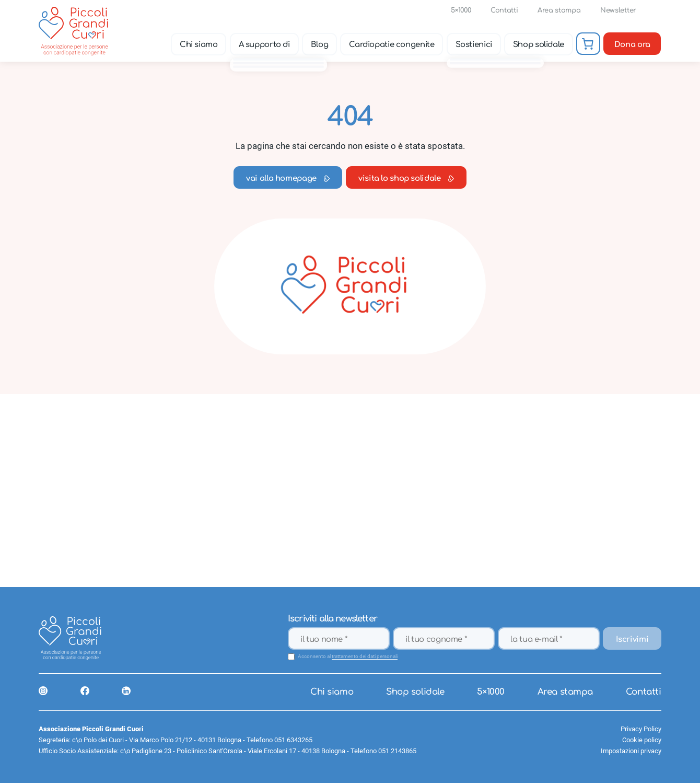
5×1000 (461, 10)
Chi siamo (199, 44)
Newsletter (618, 10)
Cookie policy (642, 740)
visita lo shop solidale (406, 178)
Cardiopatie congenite (392, 44)
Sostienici (474, 44)
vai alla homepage (288, 178)
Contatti (504, 10)
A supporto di (264, 44)
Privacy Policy (641, 729)
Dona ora (632, 44)
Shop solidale (539, 44)
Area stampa (559, 10)
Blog (320, 44)
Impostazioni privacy (631, 751)
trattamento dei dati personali (365, 657)
